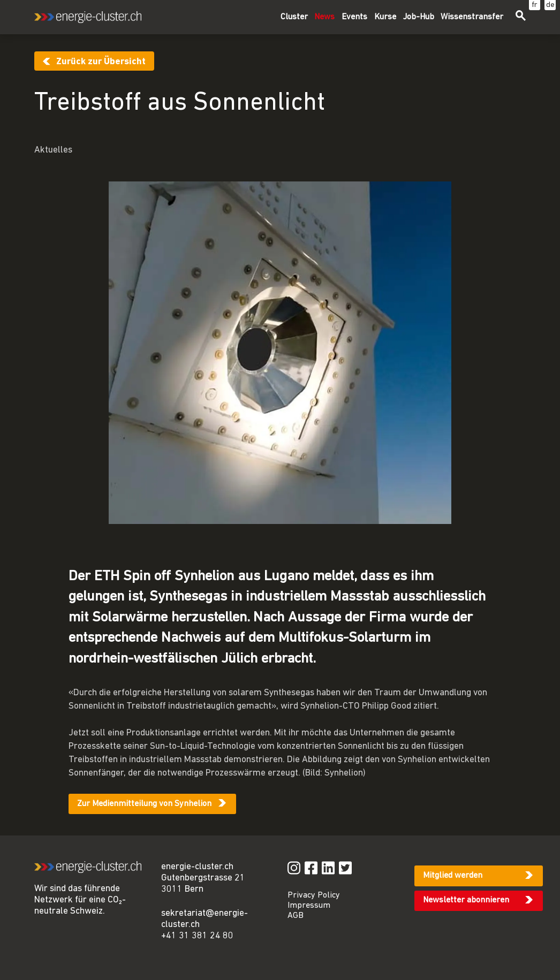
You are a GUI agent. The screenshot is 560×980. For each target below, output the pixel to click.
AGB (296, 916)
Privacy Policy (314, 895)
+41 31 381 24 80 (197, 936)
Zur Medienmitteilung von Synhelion (144, 804)
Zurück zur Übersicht (101, 62)
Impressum (309, 906)
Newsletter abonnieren (466, 900)
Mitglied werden (453, 876)
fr (535, 5)
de (550, 5)
